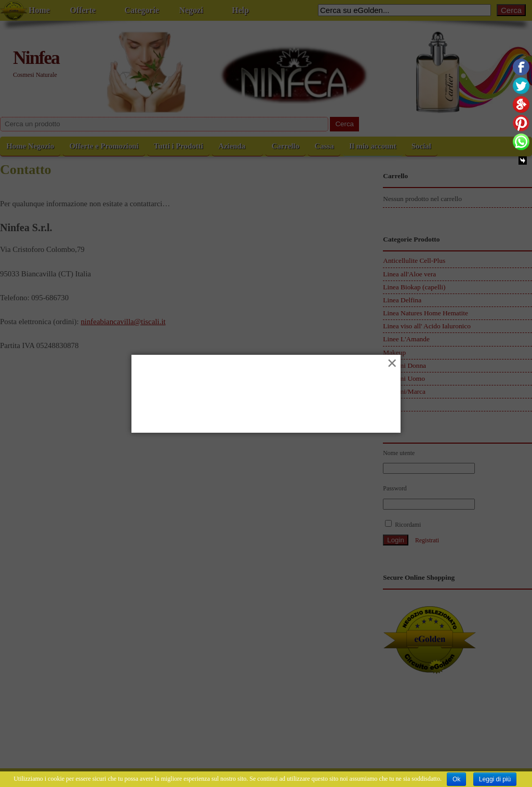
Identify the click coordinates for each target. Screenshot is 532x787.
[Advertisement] (266, 402)
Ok (456, 779)
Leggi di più (495, 779)
